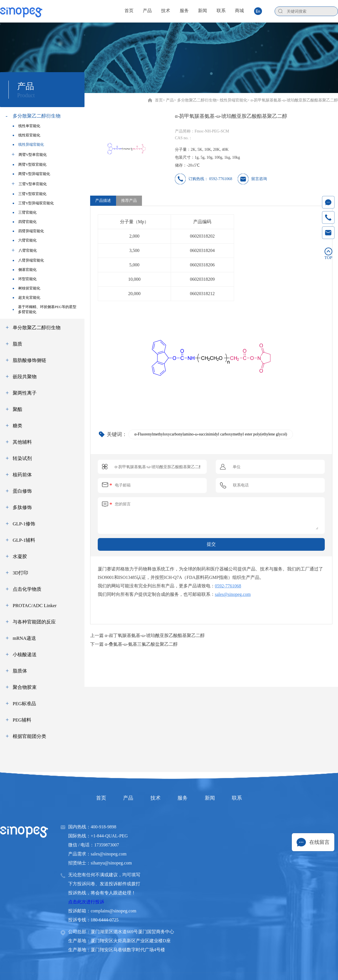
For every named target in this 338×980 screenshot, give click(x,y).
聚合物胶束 (25, 687)
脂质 (17, 344)
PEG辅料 (22, 720)
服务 (184, 798)
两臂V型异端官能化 (31, 174)
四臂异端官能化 (28, 231)
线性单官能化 (26, 126)
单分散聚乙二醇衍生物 (37, 328)
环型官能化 (25, 279)
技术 (154, 798)
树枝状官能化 (26, 288)
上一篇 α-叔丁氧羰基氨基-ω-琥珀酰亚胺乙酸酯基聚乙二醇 (147, 635)
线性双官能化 (26, 135)
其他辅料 (22, 442)
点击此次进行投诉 (86, 902)
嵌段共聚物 (25, 377)
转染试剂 (22, 458)
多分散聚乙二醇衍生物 (37, 116)
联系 (242, 798)
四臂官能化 (25, 222)
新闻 (213, 798)
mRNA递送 (24, 638)
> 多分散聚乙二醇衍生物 (195, 100)
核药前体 (22, 475)
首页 (159, 100)
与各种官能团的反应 (34, 622)
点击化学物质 (27, 589)
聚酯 (17, 409)
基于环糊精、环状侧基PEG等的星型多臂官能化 (45, 309)
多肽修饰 (22, 507)
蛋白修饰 (22, 491)
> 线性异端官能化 (232, 100)
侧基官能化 (25, 270)
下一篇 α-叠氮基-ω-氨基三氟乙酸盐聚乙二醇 (134, 644)
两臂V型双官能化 (30, 164)
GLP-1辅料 (24, 540)
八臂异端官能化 (28, 260)
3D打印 (20, 573)
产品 (125, 798)
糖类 (17, 426)
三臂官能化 (25, 212)
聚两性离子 (25, 393)
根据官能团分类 (29, 736)
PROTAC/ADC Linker (35, 606)
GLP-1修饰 (24, 524)
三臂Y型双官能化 (30, 194)
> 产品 (168, 100)
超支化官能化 (26, 297)
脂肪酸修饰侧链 (29, 360)
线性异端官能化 (28, 144)
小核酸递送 (25, 655)
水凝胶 (20, 557)
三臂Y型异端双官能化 (33, 203)
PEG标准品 (24, 704)
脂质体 (20, 671)
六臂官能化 (25, 240)
